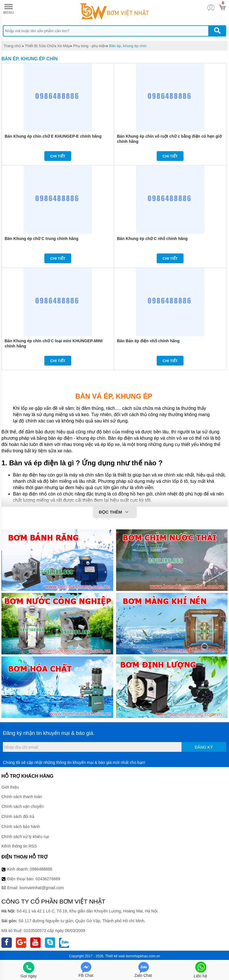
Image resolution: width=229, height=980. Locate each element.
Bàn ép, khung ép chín (128, 46)
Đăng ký (204, 747)
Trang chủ (12, 46)
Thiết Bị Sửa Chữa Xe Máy (47, 46)
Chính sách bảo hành (21, 827)
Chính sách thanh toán (22, 797)
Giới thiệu (10, 787)
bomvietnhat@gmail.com (42, 888)
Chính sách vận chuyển (23, 806)
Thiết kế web (115, 956)
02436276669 (48, 879)
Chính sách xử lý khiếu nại (25, 837)
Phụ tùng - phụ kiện (90, 46)
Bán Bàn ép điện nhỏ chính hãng (148, 341)
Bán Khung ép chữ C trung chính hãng (41, 239)
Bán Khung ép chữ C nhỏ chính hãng (152, 239)
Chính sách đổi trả (18, 816)
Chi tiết (58, 156)
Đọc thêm (114, 512)
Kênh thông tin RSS (19, 846)
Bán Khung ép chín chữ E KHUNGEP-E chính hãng (53, 136)
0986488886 (41, 869)
